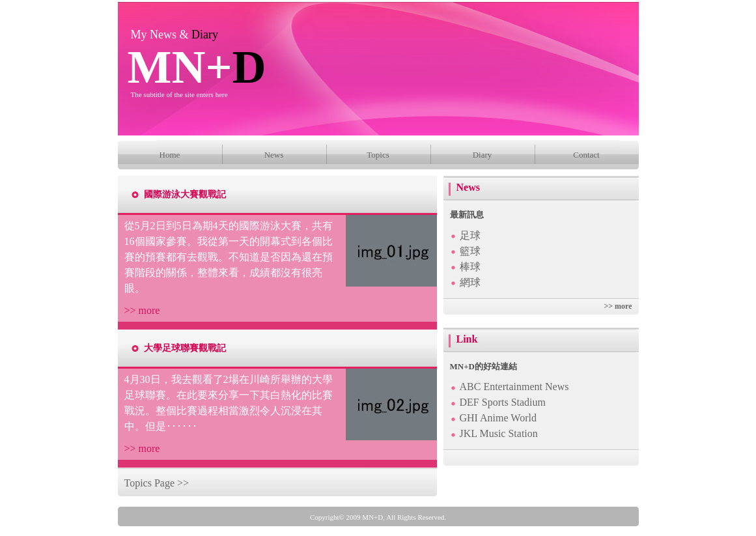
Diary (483, 155)
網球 (470, 282)
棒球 (470, 267)
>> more (142, 310)
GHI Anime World (498, 418)
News (274, 155)
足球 (470, 235)
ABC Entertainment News (514, 387)
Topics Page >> (157, 483)
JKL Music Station (499, 433)
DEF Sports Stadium (503, 402)
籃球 (470, 251)
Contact (586, 155)
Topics (378, 155)
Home (170, 155)
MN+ (197, 67)
